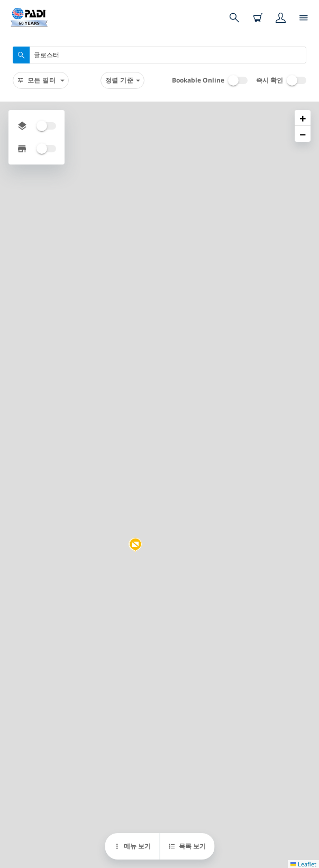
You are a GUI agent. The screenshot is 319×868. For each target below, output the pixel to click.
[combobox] (159, 55)
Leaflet (303, 864)
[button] (135, 545)
